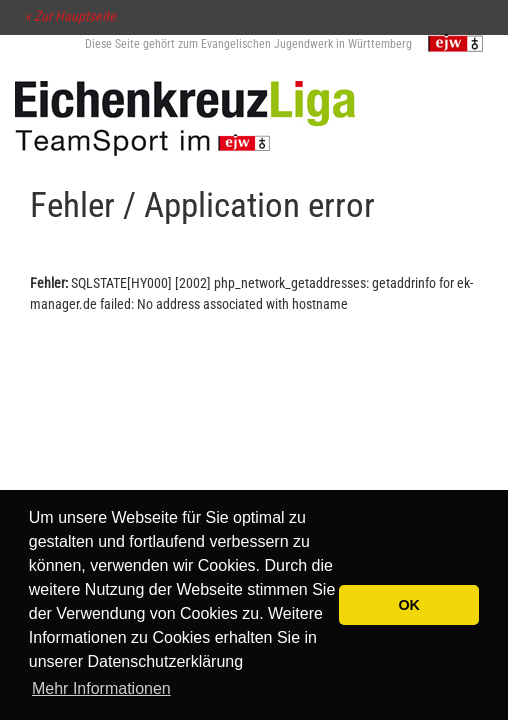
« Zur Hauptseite (70, 16)
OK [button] (409, 605)
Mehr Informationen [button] (101, 688)
